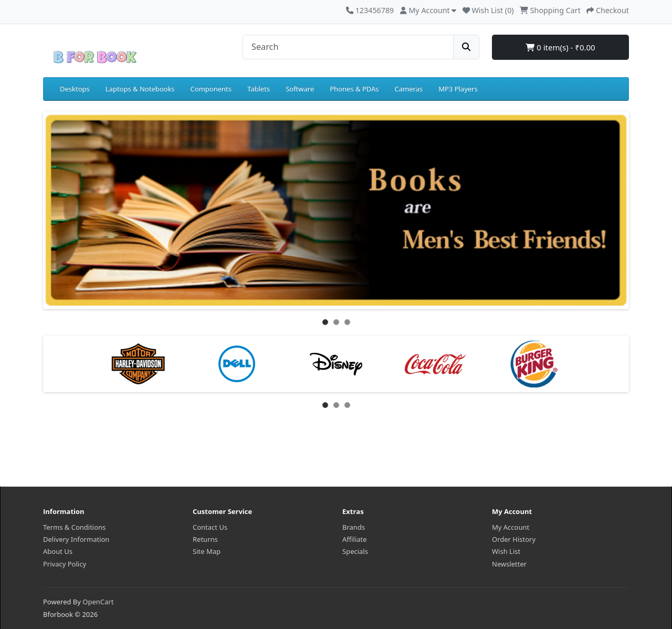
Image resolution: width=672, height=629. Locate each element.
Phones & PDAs (354, 89)
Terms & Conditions (74, 527)
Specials (355, 551)
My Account (511, 527)
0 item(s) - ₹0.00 (560, 47)
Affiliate (355, 539)
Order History (514, 539)
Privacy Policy (65, 564)
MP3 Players (458, 89)
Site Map (207, 551)
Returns (205, 539)
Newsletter (509, 564)
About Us (58, 551)
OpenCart (98, 602)
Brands (354, 527)
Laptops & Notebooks (140, 89)
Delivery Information (76, 539)
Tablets (259, 89)
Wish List (506, 551)
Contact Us (210, 527)
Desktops (75, 89)
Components (211, 89)
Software (300, 89)
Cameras (409, 89)
